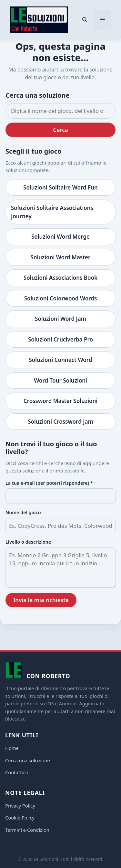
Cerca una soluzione (28, 760)
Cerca (60, 130)
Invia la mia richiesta (41, 600)
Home (12, 748)
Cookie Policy (20, 818)
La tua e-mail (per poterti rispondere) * (49, 483)
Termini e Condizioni (28, 830)
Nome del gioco (23, 512)
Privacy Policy (20, 806)
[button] (85, 20)
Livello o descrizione (28, 542)
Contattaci (17, 772)
